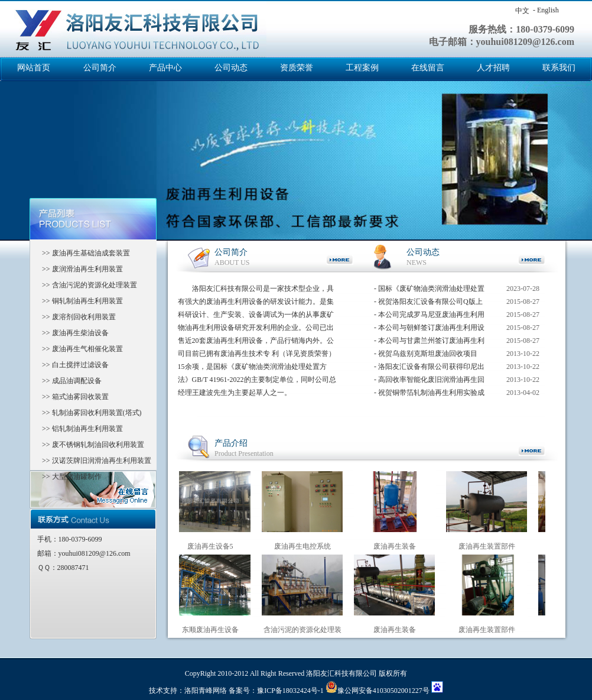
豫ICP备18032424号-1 (290, 691)
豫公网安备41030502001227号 (378, 691)
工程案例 (362, 68)
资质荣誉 (297, 68)
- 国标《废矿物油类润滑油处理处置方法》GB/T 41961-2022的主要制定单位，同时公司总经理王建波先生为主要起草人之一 (429, 291)
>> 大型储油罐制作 (68, 477)
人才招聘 (493, 68)
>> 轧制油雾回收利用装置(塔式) (88, 413)
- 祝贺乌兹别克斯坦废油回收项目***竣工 (426, 356)
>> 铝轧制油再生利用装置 (79, 429)
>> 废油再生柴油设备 (72, 333)
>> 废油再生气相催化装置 (79, 349)
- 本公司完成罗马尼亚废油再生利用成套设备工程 (429, 317)
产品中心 (165, 68)
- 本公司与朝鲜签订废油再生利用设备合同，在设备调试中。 (429, 330)
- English (546, 10)
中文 (522, 11)
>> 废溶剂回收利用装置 (75, 317)
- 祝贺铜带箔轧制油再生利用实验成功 (429, 395)
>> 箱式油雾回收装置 (72, 397)
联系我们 (559, 68)
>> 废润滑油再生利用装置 (79, 269)
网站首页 (34, 68)
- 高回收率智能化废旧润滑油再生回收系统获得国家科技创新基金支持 (429, 382)
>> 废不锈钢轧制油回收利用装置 (90, 445)
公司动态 (231, 68)
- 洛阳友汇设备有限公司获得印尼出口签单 (429, 369)
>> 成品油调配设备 (68, 381)
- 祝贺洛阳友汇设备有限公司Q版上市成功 (428, 304)
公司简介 (100, 68)
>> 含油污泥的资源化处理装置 (86, 285)
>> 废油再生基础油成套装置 (82, 253)
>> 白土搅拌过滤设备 (72, 365)
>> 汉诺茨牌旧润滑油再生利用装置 (93, 461)
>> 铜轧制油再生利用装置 (79, 301)
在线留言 (428, 68)
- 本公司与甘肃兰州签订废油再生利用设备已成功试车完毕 (429, 343)
